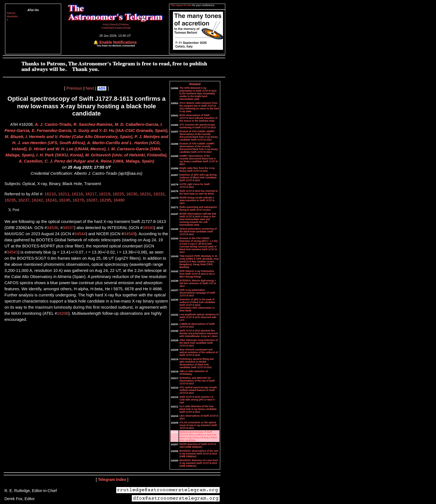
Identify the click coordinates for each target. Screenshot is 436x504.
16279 (78, 200)
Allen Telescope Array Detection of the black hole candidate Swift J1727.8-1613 (199, 343)
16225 (118, 194)
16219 (105, 194)
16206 (63, 313)
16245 (65, 200)
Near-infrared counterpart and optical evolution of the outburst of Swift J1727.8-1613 (199, 352)
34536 (52, 228)
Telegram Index (112, 480)
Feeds (118, 28)
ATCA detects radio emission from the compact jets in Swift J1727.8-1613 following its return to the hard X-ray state (199, 107)
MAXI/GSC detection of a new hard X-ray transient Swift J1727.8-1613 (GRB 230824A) (198, 463)
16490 (119, 200)
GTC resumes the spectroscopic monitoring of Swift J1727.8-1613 (197, 126)
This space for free (182, 5)
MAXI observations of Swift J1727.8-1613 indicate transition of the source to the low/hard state (198, 118)
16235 (10, 200)
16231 (145, 194)
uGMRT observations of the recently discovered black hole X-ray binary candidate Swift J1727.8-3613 (199, 160)
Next (90, 88)
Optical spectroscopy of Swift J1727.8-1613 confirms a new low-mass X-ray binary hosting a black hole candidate (198, 436)
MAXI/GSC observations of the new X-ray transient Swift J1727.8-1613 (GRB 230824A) (199, 454)
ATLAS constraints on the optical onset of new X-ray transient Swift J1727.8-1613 (198, 425)
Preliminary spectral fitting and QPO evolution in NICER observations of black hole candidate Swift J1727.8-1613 (196, 363)
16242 (37, 200)
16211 (64, 194)
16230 (132, 194)
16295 (105, 200)
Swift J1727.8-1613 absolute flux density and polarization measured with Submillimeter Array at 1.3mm (199, 333)
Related (195, 84)
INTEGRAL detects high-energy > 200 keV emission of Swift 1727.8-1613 (198, 283)
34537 (68, 228)
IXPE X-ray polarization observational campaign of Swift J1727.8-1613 (197, 293)
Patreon (11, 13)
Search (114, 24)
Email (127, 28)
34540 (148, 228)
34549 (129, 234)
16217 (91, 194)
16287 (92, 200)
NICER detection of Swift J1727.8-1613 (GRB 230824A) (198, 446)
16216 (77, 194)
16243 (51, 200)
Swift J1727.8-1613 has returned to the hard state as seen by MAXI (198, 192)
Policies (124, 24)
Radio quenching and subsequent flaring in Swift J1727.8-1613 (198, 208)
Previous (74, 88)
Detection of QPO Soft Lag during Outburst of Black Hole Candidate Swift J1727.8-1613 (198, 178)
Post (106, 24)
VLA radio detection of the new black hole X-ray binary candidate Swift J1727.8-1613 (198, 409)
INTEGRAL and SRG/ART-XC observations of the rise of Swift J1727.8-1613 (197, 381)
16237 (24, 200)
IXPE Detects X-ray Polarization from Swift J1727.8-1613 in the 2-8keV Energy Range (197, 274)
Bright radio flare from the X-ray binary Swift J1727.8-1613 (197, 169)
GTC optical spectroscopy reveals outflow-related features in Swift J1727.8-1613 (198, 390)
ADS (102, 88)
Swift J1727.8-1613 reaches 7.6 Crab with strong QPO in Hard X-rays (197, 400)
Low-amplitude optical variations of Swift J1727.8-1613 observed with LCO (199, 317)
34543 (12, 252)
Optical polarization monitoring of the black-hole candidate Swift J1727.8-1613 (198, 232)
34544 (80, 234)
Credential (107, 28)
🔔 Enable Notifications (115, 42)
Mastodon (12, 16)
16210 (50, 194)
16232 (159, 194)
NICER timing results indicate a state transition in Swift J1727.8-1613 (197, 200)
